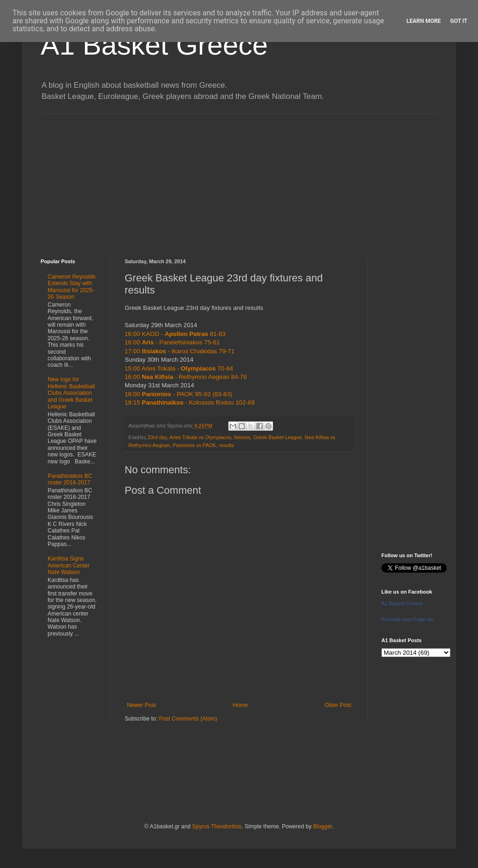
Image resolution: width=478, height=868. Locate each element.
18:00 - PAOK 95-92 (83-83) (179, 394)
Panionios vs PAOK (194, 445)
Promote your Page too (408, 619)
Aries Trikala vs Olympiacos (200, 437)
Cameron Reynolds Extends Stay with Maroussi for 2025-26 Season (72, 287)
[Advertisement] (239, 179)
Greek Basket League (277, 437)
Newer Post (141, 705)
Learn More (424, 21)
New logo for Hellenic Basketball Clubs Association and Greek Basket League (71, 393)
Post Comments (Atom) (188, 719)
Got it (459, 21)
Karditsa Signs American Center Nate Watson (69, 565)
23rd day (157, 437)
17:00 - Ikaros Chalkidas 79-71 (179, 351)
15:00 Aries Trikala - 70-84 (179, 368)
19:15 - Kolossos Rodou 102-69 (190, 402)
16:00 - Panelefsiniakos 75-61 (172, 342)
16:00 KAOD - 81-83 (175, 334)
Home (240, 705)
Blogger (323, 826)
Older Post (338, 705)
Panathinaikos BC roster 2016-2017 (70, 479)
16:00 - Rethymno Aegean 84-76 (186, 377)
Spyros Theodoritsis (217, 826)
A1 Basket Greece (154, 45)
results (226, 445)
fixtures (243, 437)
